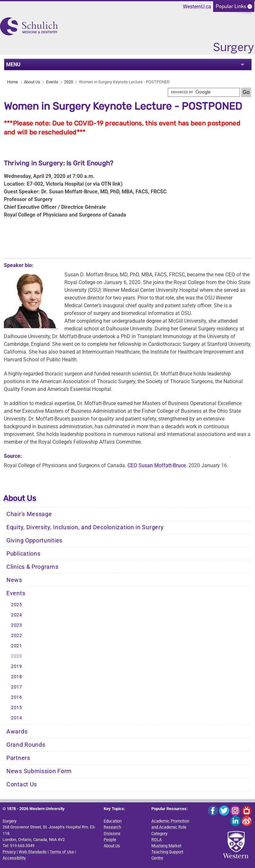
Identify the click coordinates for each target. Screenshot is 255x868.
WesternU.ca (197, 7)
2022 (17, 636)
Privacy (9, 852)
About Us (32, 82)
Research (112, 827)
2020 (69, 82)
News (14, 580)
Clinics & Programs (33, 567)
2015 (17, 708)
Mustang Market (166, 846)
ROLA (156, 840)
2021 (17, 646)
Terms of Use (62, 852)
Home (13, 82)
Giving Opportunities (34, 540)
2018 (17, 677)
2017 (17, 687)
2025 (17, 605)
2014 (17, 718)
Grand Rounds (26, 745)
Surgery (9, 821)
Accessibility (14, 858)
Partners (18, 758)
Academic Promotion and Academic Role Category (170, 827)
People (110, 840)
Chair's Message (29, 514)
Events (52, 82)
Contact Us (22, 784)
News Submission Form (39, 771)
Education (113, 821)
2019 (17, 666)
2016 (17, 697)
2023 (17, 625)
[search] (204, 92)
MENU (13, 65)
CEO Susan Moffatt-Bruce (157, 465)
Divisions (112, 833)
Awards (17, 732)
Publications (23, 554)
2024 (17, 615)
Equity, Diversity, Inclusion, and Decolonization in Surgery (85, 527)
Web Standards (33, 852)
